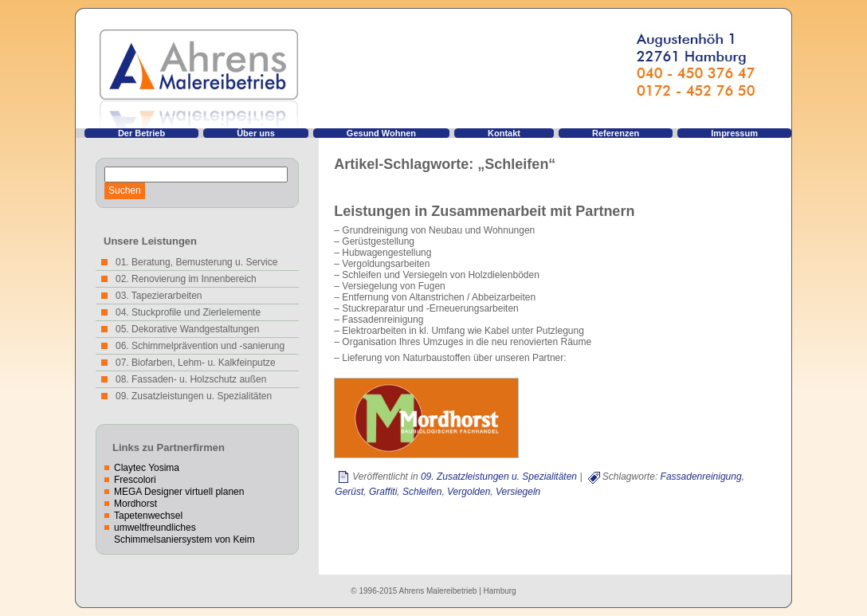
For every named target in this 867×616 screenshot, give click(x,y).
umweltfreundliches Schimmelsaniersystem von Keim (184, 534)
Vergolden (469, 492)
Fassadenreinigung (701, 477)
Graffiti (383, 492)
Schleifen (422, 492)
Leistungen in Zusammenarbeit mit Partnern (484, 211)
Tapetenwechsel (148, 516)
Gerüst (349, 492)
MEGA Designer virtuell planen (179, 492)
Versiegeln (518, 492)
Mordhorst (135, 504)
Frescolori (135, 480)
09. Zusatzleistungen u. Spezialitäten (499, 477)
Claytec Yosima (147, 468)
